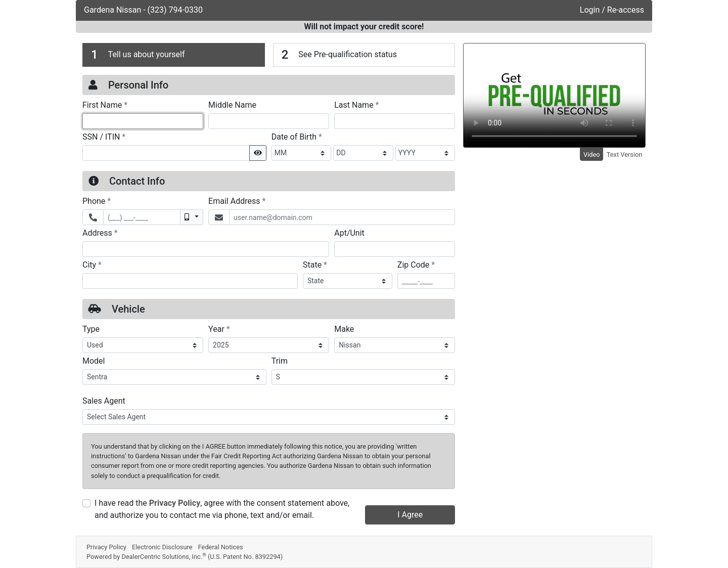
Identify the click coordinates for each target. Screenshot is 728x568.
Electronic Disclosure (162, 547)
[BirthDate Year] (425, 153)
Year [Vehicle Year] (219, 329)
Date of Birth (297, 137)
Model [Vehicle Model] (94, 361)
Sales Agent (104, 401)
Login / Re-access (612, 10)
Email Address (237, 201)
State (315, 265)
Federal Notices (221, 547)
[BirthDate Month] (302, 153)
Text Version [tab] (625, 155)
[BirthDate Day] (363, 153)
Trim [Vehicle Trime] (280, 361)
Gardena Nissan (113, 10)
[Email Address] (342, 217)
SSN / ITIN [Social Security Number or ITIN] (104, 137)
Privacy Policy (175, 503)
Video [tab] (592, 155)
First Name (105, 105)
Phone (97, 201)
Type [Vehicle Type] (91, 329)
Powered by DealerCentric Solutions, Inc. (185, 557)
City (92, 265)
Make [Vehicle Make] (344, 329)
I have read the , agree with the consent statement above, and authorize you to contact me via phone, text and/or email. (222, 509)
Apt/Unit (349, 233)
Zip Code (416, 265)
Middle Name (232, 105)
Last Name (356, 105)
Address (100, 233)
